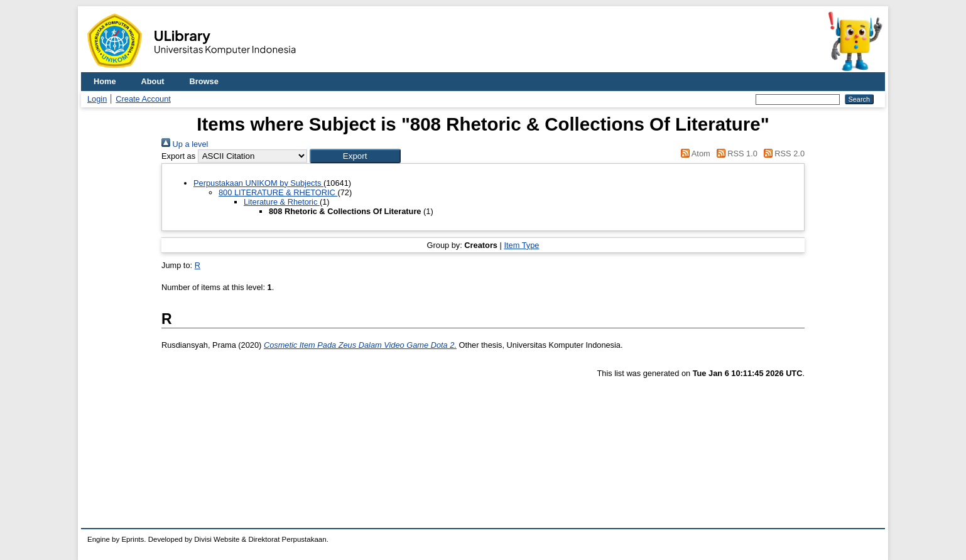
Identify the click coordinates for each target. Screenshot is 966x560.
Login (97, 99)
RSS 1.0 (735, 153)
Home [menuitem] (105, 81)
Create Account (143, 99)
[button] (355, 156)
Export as (178, 156)
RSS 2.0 (782, 153)
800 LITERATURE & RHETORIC (278, 192)
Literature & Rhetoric (282, 202)
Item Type (521, 245)
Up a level (185, 144)
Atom (694, 153)
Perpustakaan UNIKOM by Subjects (258, 183)
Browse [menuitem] (204, 81)
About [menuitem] (153, 81)
